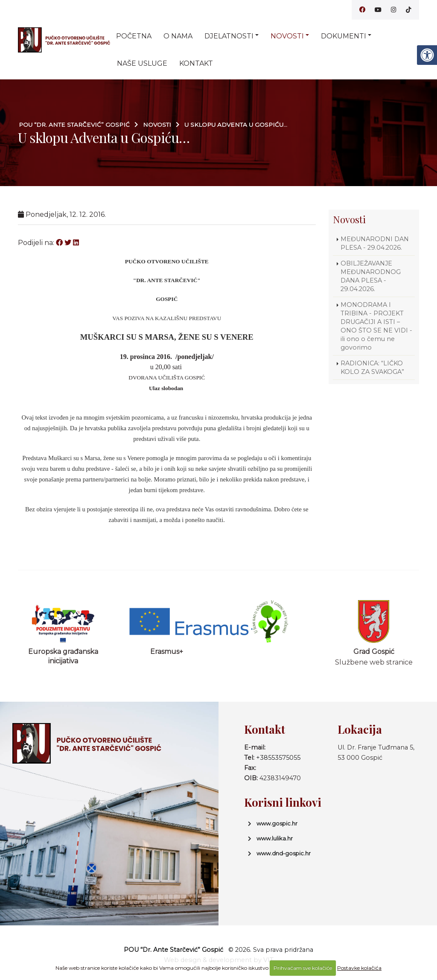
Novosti (287, 36)
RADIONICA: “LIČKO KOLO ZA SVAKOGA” (372, 367)
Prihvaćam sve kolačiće (303, 968)
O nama (178, 36)
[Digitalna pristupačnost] (427, 55)
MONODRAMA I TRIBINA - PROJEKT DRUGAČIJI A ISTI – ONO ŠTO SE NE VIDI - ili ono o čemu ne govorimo (376, 326)
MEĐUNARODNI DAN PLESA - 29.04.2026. (375, 243)
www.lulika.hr (275, 838)
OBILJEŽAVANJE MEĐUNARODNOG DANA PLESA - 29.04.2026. (371, 276)
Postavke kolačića (359, 968)
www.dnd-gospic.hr (284, 853)
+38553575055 (278, 758)
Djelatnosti (229, 36)
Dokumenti (344, 36)
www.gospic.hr (277, 823)
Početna (134, 36)
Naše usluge (142, 63)
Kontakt (196, 63)
